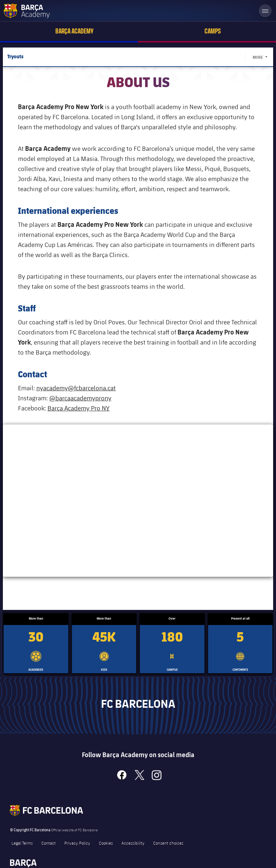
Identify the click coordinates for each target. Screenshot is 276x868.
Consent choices (168, 843)
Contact (49, 843)
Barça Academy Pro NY (79, 408)
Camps (213, 31)
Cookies (106, 843)
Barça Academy (74, 31)
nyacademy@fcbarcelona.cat (76, 388)
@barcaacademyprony (80, 398)
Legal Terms (22, 843)
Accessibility (133, 843)
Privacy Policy (77, 843)
